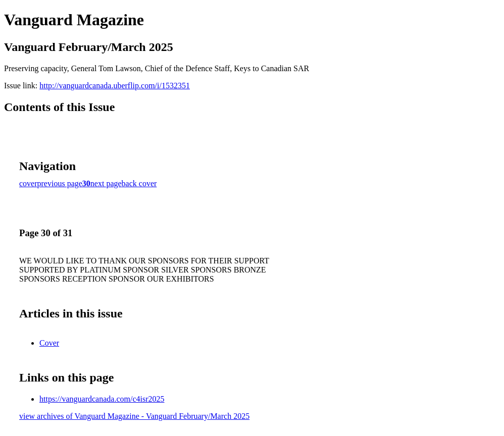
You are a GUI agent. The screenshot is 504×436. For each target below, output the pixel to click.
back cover (139, 183)
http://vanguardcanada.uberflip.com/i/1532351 (115, 86)
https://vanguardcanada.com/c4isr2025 (102, 399)
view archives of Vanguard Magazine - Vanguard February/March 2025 (134, 416)
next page (106, 183)
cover (28, 183)
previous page (60, 183)
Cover (49, 343)
